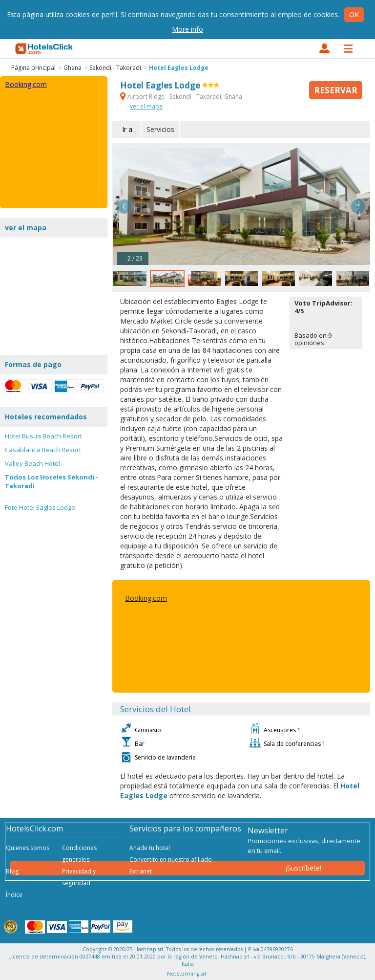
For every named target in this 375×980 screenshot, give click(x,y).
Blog (12, 871)
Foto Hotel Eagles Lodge (40, 507)
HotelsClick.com (44, 49)
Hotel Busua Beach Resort (43, 436)
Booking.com (146, 598)
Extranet (141, 871)
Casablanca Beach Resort (43, 450)
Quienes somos (28, 848)
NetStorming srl (187, 974)
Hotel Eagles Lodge (179, 68)
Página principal (33, 68)
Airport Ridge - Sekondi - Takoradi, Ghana (181, 97)
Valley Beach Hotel (32, 463)
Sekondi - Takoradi (115, 68)
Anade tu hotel (150, 848)
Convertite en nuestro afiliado (171, 860)
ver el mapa (146, 106)
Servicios (160, 129)
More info (187, 29)
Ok (354, 14)
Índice (14, 895)
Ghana (73, 68)
